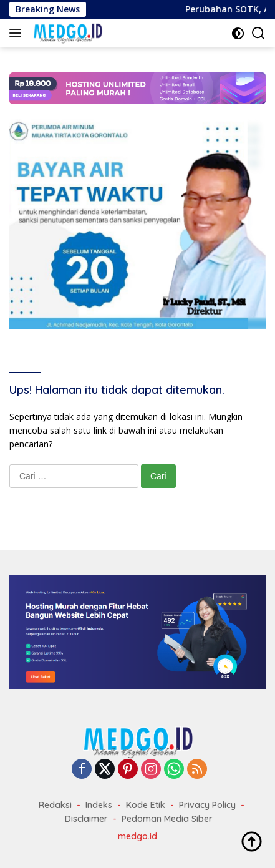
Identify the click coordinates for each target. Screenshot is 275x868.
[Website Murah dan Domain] (137, 631)
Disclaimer (86, 819)
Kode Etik (146, 805)
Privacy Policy (207, 805)
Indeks (99, 805)
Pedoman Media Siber (167, 819)
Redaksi (55, 805)
